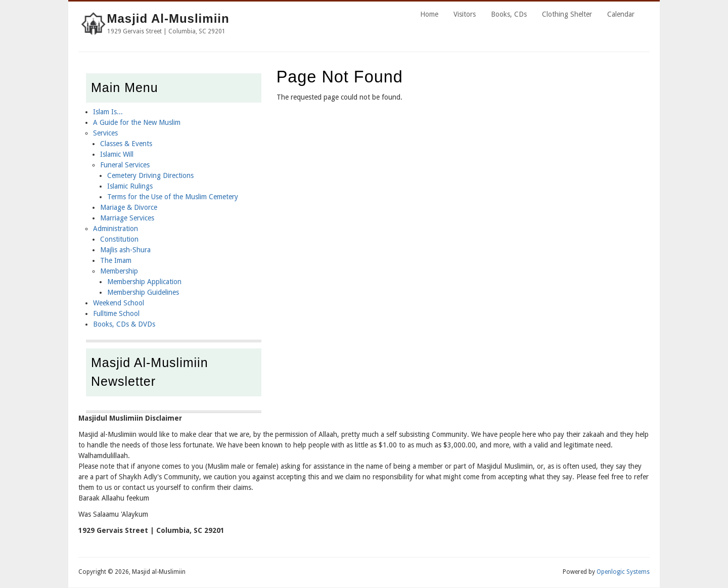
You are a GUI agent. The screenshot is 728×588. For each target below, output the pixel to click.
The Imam (116, 260)
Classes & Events (126, 144)
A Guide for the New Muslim (137, 122)
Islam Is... (108, 112)
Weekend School (119, 303)
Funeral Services (125, 165)
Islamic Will (117, 154)
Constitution (119, 239)
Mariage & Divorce (129, 207)
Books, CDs (509, 14)
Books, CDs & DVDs (124, 324)
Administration (116, 229)
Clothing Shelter (567, 14)
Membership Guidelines (143, 292)
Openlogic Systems (623, 572)
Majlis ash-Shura (125, 250)
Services (105, 133)
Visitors (465, 14)
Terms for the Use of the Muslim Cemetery (173, 197)
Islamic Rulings (130, 186)
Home (429, 14)
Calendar (621, 14)
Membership (119, 271)
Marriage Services (127, 218)
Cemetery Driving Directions (150, 175)
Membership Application (144, 282)
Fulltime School (116, 313)
